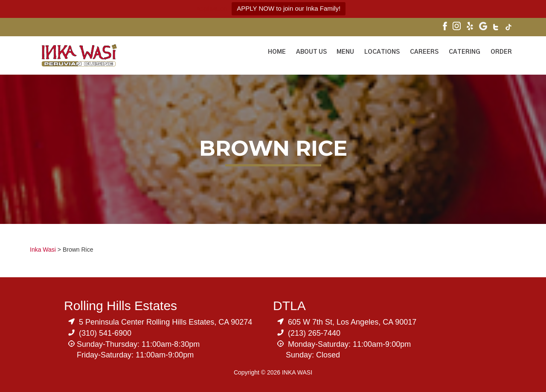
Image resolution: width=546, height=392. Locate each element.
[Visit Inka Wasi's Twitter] (496, 28)
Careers (424, 52)
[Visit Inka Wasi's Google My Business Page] (483, 27)
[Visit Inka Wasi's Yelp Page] (470, 27)
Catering (465, 52)
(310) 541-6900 (105, 333)
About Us (311, 52)
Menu (345, 52)
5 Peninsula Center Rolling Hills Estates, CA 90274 (166, 322)
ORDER (501, 52)
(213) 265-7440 (314, 333)
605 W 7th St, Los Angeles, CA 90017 (352, 322)
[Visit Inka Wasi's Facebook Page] (445, 27)
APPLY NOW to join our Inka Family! (289, 8)
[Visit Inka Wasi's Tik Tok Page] (509, 28)
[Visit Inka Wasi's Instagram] (457, 27)
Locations (382, 52)
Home (277, 52)
